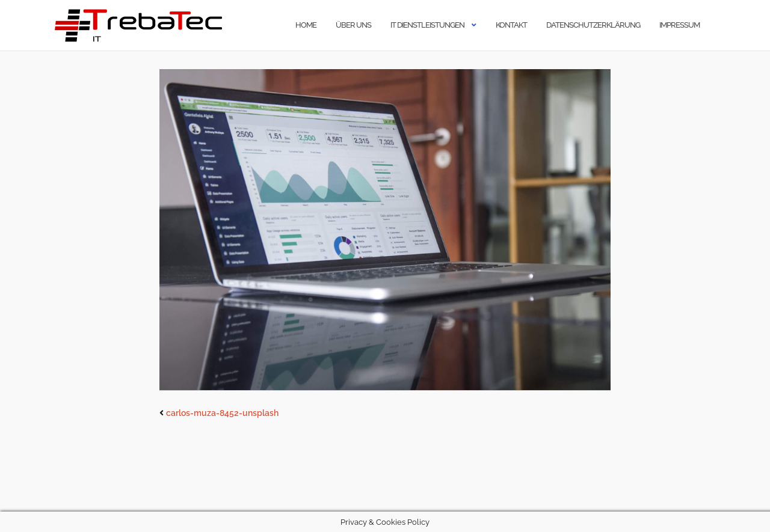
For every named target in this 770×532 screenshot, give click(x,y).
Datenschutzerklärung (593, 25)
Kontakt (511, 25)
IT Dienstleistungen (427, 25)
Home (306, 25)
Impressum (679, 25)
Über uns (353, 25)
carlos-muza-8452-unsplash (222, 413)
